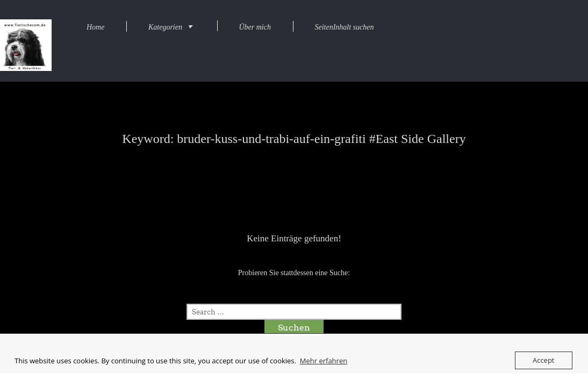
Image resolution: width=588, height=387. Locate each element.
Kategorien (165, 27)
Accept (544, 360)
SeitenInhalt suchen (344, 27)
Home (95, 27)
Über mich (255, 27)
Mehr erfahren (324, 361)
